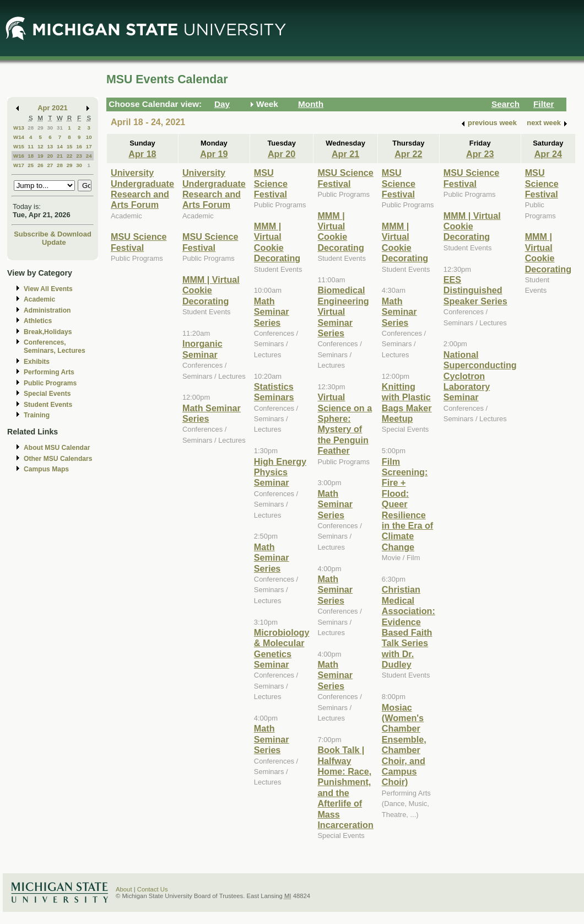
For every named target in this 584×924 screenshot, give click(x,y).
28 (31, 128)
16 (79, 146)
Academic (39, 299)
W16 (19, 156)
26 (40, 165)
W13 (19, 128)
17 (89, 146)
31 (60, 128)
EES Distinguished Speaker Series (475, 290)
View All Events (48, 289)
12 (40, 146)
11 (31, 146)
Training (37, 415)
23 (79, 156)
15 (70, 146)
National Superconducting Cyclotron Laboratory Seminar (480, 376)
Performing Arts (49, 372)
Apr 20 (282, 154)
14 (60, 146)
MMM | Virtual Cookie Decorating (211, 290)
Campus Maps (46, 469)
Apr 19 (214, 154)
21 (60, 156)
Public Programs (50, 383)
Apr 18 (142, 154)
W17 (19, 165)
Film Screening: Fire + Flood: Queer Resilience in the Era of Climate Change (407, 504)
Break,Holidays (48, 332)
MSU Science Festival (139, 242)
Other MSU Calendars (58, 459)
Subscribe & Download (53, 234)
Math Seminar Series (272, 312)
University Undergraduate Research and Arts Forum (142, 189)
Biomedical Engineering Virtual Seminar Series (343, 311)
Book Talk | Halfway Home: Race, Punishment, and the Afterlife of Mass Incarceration (345, 787)
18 (31, 156)
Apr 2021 (53, 108)
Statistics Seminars (274, 392)
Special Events (47, 394)
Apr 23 (480, 154)
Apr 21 (345, 154)
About (124, 889)
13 (50, 146)
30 (50, 128)
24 (89, 156)
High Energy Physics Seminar (280, 472)
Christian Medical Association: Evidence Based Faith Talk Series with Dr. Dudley (409, 627)
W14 (19, 137)
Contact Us (153, 889)
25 (31, 165)
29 (40, 128)
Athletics (38, 321)
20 (50, 156)
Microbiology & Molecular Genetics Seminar (282, 648)
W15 (19, 146)
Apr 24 (548, 154)
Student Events (48, 405)
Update (54, 242)
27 (50, 165)
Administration (47, 310)
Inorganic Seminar (202, 349)
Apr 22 (408, 154)
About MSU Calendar (57, 448)
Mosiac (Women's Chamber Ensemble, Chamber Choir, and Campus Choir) (404, 745)
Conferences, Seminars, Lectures (55, 346)
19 (40, 156)
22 (70, 156)
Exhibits (37, 362)
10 (89, 137)
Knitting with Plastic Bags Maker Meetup (407, 402)
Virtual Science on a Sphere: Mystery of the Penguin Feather (345, 424)
